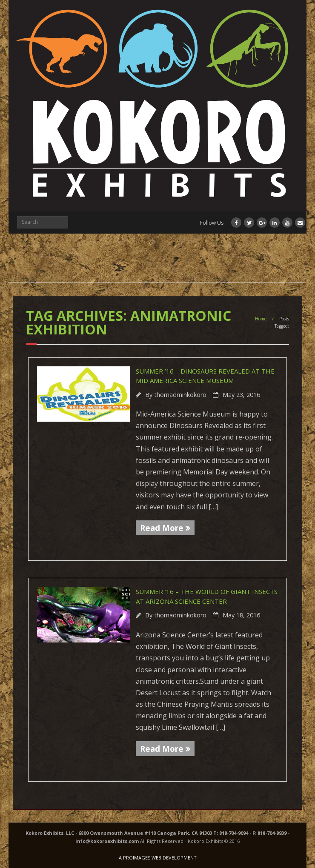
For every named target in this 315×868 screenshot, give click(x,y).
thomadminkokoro (180, 395)
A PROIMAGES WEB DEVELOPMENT (158, 858)
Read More (162, 528)
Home (261, 319)
